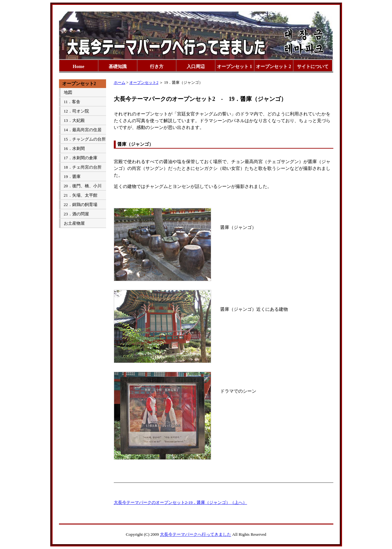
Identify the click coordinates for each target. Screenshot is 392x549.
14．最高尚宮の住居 (83, 130)
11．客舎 (72, 102)
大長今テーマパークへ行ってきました (196, 534)
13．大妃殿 (74, 120)
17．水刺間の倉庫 (81, 158)
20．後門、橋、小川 (83, 186)
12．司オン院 (76, 111)
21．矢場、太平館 (81, 195)
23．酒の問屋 (76, 214)
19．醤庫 (72, 176)
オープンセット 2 (274, 67)
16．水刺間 (74, 148)
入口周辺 (196, 67)
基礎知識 (118, 67)
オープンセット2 (144, 83)
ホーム (120, 83)
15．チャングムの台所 (85, 139)
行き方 (157, 67)
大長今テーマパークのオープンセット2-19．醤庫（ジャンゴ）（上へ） (181, 502)
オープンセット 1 (235, 67)
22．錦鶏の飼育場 (81, 205)
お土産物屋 (74, 223)
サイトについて (313, 67)
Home (79, 67)
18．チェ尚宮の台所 (83, 167)
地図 (68, 92)
